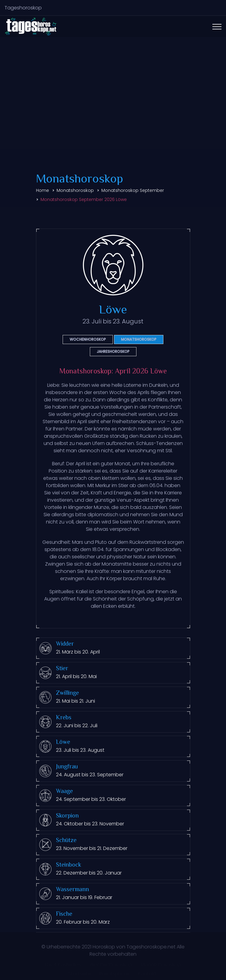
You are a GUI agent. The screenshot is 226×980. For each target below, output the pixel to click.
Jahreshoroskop (113, 351)
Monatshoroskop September (133, 190)
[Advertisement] (113, 104)
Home (43, 190)
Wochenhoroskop (88, 339)
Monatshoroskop (75, 190)
